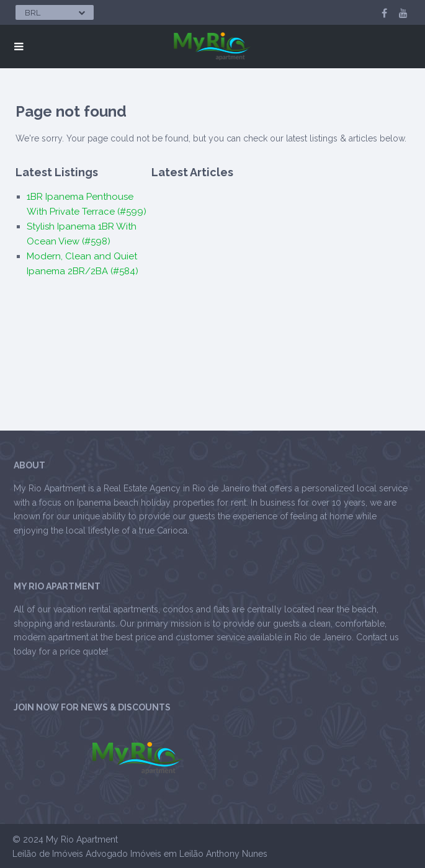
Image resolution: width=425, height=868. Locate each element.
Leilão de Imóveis (48, 854)
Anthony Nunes (237, 854)
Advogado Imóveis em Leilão (145, 854)
